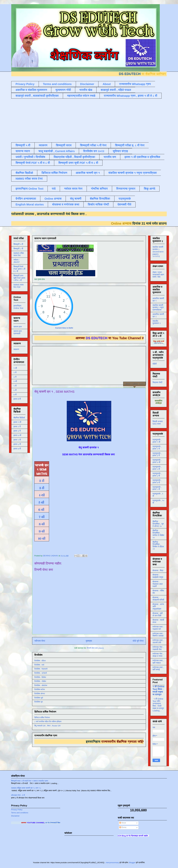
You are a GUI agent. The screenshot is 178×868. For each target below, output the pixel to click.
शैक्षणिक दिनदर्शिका (100, 199)
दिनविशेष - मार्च (39, 665)
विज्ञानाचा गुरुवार (126, 189)
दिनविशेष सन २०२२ (94, 151)
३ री (42, 488)
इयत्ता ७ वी (17, 449)
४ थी (42, 495)
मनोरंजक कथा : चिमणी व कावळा (158, 635)
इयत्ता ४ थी (17, 435)
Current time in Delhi (64, 328)
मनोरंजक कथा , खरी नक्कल (158, 662)
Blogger (132, 863)
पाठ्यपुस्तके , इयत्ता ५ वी (157, 468)
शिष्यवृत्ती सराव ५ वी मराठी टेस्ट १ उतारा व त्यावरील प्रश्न (30, 781)
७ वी (42, 517)
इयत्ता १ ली (17, 422)
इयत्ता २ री (17, 427)
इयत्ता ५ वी (17, 440)
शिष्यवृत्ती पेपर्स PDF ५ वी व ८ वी (33, 163)
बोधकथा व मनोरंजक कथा (66, 204)
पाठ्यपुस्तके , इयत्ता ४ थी (157, 461)
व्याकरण (43, 145)
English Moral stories (30, 204)
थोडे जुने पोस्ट (138, 641)
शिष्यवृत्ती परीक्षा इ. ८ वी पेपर (130, 145)
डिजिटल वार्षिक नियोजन (54, 173)
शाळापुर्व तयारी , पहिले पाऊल (116, 90)
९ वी (42, 531)
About (107, 84)
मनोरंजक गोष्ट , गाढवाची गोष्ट (158, 648)
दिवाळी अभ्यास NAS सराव (158, 423)
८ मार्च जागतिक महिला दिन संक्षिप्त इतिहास (48, 722)
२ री (42, 481)
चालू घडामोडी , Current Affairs (57, 151)
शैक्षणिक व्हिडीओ (24, 173)
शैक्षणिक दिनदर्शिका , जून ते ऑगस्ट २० (158, 524)
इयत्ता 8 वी (17, 399)
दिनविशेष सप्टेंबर (40, 689)
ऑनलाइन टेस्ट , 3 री (18, 795)
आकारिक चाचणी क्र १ (88, 173)
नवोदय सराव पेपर (73, 189)
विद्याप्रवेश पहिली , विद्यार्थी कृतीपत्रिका (74, 157)
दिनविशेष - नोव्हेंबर (40, 681)
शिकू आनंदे (149, 189)
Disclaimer (87, 84)
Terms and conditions (57, 84)
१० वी (42, 539)
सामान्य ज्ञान (23, 151)
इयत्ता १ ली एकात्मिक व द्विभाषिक (142, 157)
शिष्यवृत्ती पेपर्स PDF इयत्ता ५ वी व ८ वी (19, 269)
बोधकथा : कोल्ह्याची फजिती (158, 599)
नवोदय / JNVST (17, 261)
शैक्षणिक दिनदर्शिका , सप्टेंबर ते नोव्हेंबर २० (158, 534)
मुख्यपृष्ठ (89, 641)
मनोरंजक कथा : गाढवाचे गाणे (158, 628)
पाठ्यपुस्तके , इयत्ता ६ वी (157, 475)
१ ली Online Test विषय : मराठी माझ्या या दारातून (158, 690)
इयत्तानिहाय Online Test (29, 189)
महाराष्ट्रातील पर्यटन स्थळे (81, 96)
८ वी (42, 524)
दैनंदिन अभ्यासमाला (26, 199)
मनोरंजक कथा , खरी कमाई (158, 668)
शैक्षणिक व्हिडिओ (19, 418)
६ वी (41, 510)
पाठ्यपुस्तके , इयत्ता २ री (157, 448)
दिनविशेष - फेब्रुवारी (41, 669)
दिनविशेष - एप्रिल (40, 661)
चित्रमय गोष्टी (157, 382)
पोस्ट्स (123, 823)
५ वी (42, 502)
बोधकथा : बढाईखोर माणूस (158, 576)
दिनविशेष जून (39, 702)
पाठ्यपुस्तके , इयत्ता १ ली (157, 441)
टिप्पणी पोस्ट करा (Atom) (95, 648)
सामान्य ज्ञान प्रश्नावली (18, 332)
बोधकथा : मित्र (158, 570)
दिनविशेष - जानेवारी (41, 673)
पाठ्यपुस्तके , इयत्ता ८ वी (157, 488)
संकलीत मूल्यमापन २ (157, 322)
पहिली (155, 364)
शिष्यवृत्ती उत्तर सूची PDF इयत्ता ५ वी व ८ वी (19, 278)
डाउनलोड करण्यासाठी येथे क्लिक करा (55, 214)
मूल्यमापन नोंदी (63, 90)
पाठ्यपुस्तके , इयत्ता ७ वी (157, 481)
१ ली (15, 368)
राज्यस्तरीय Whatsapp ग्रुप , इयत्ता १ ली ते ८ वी (131, 96)
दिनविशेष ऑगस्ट (40, 694)
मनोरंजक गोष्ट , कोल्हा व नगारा (158, 655)
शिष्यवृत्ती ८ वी (18, 249)
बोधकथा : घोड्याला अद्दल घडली (158, 584)
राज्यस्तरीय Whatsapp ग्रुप (135, 84)
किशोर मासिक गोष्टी (98, 204)
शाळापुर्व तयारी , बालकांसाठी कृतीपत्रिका (37, 96)
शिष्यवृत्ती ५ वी (23, 145)
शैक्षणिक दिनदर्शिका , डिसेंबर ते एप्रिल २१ (158, 545)
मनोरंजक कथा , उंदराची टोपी (158, 641)
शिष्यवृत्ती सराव (64, 145)
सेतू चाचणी (76, 199)
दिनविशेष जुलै (39, 698)
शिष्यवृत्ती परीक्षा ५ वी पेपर (93, 145)
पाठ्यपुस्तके (125, 199)
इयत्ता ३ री (17, 431)
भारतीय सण (110, 157)
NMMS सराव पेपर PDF (18, 286)
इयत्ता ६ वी (17, 444)
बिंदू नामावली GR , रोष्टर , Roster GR (47, 726)
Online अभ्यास (53, 199)
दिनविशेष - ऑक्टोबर (41, 685)
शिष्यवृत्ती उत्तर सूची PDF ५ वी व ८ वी (78, 163)
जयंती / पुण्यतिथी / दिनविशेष (30, 157)
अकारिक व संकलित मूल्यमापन (31, 90)
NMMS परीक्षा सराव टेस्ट (29, 179)
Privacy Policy (25, 84)
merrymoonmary (112, 863)
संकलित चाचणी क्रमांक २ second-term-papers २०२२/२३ (158, 252)
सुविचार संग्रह (120, 151)
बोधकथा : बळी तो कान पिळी (158, 614)
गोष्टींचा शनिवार (99, 189)
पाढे (54, 189)
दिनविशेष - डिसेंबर (40, 677)
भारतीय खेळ (86, 90)
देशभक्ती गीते (124, 204)
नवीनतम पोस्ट (40, 641)
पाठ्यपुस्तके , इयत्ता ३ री (157, 454)
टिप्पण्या (123, 828)
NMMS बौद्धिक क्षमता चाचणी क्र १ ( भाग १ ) (26, 788)
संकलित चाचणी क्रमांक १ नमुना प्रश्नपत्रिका (133, 173)
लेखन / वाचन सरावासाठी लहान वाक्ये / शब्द (158, 275)
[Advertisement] (79, 120)
